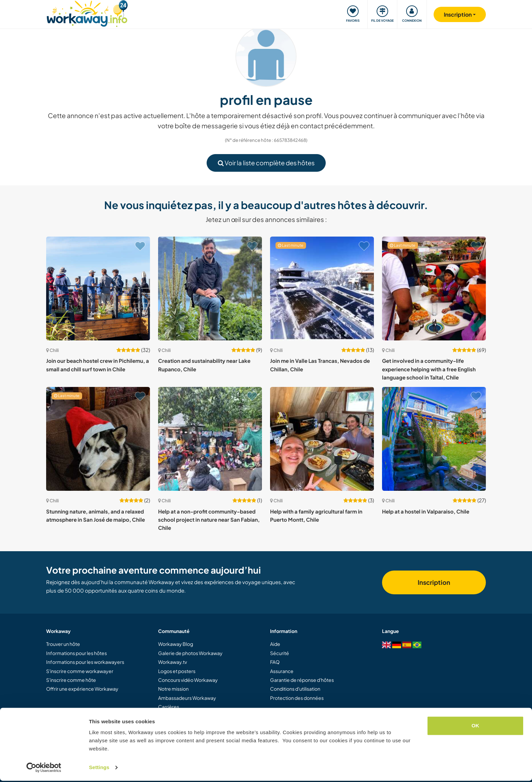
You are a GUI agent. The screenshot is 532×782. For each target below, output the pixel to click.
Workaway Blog (176, 644)
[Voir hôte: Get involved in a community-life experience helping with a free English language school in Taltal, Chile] (434, 288)
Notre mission (173, 689)
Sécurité (280, 653)
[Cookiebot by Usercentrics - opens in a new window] (44, 769)
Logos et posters (177, 671)
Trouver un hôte (63, 644)
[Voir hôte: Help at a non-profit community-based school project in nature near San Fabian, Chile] (210, 439)
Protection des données (297, 698)
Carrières (169, 707)
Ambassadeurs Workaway (187, 698)
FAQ (275, 662)
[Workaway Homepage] (87, 13)
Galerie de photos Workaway (190, 653)
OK (476, 727)
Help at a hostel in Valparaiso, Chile (426, 511)
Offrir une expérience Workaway (82, 689)
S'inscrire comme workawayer (80, 671)
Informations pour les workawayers (85, 662)
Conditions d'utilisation (295, 689)
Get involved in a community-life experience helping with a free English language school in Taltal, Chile (429, 369)
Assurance (282, 671)
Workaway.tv (173, 662)
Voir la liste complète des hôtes (266, 163)
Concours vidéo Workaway (188, 680)
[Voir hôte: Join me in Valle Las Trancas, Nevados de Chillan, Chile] (322, 288)
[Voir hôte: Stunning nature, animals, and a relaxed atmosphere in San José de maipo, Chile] (98, 439)
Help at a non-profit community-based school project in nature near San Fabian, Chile (209, 520)
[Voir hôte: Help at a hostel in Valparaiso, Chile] (434, 439)
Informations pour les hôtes (77, 653)
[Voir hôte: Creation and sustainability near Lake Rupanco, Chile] (210, 288)
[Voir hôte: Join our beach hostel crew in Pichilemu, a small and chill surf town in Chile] (98, 288)
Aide (275, 644)
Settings (99, 769)
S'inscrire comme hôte (71, 680)
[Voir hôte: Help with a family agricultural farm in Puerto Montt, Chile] (322, 439)
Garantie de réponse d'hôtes (302, 680)
